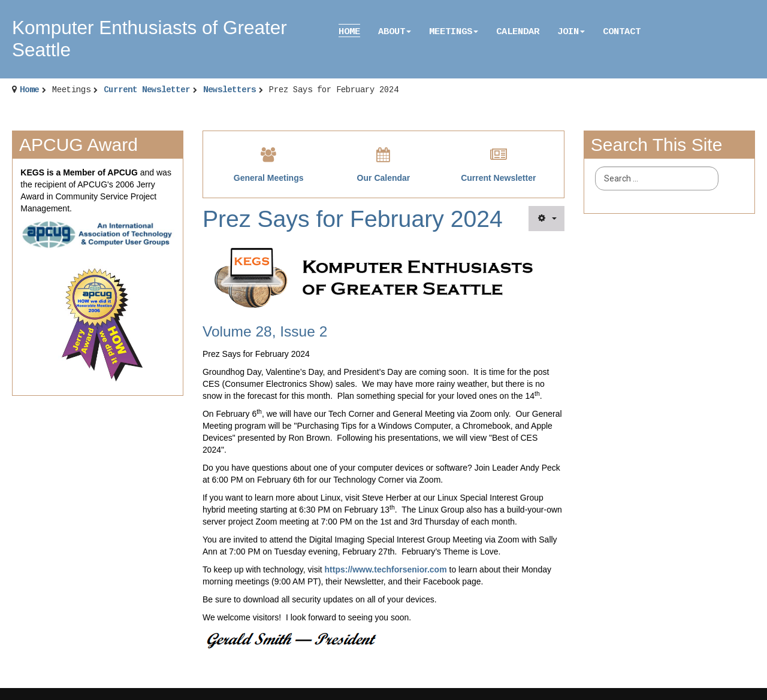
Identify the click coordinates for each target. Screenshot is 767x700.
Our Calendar (384, 178)
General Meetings (269, 178)
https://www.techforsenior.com (386, 569)
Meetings (454, 32)
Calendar (518, 32)
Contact (622, 32)
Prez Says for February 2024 (353, 219)
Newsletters (230, 90)
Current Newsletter (147, 90)
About (395, 32)
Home (349, 32)
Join (571, 32)
